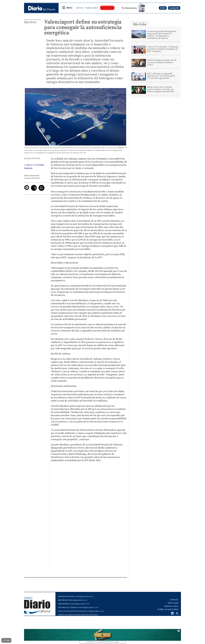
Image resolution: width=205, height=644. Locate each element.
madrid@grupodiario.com (80, 604)
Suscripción (174, 8)
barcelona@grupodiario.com (83, 596)
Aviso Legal (173, 603)
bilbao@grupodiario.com (78, 600)
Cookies (6, 640)
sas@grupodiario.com (96, 611)
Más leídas (140, 24)
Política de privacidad (168, 609)
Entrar (163, 8)
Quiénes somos (171, 606)
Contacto (174, 600)
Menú (69, 8)
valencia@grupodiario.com (88, 607)
